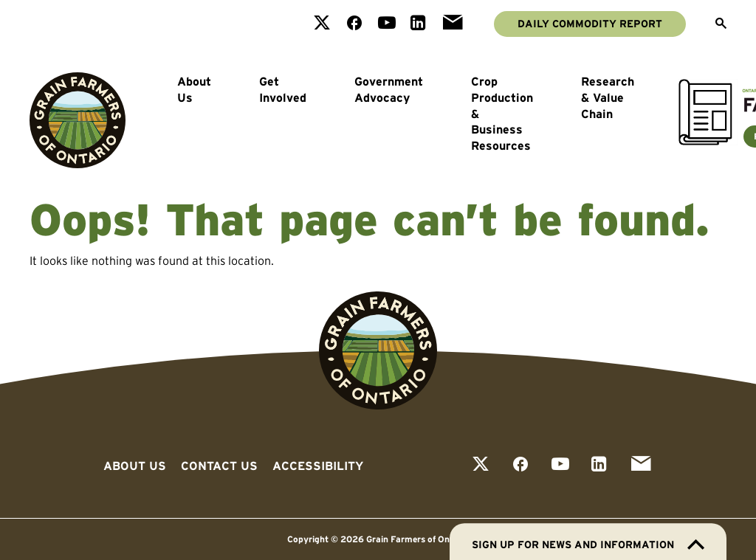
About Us (194, 89)
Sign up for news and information (588, 545)
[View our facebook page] (354, 24)
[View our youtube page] (387, 24)
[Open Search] (721, 24)
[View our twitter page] (322, 24)
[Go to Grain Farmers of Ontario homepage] (78, 120)
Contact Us (219, 466)
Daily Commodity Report (590, 24)
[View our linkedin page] (418, 24)
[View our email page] (453, 24)
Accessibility (318, 466)
